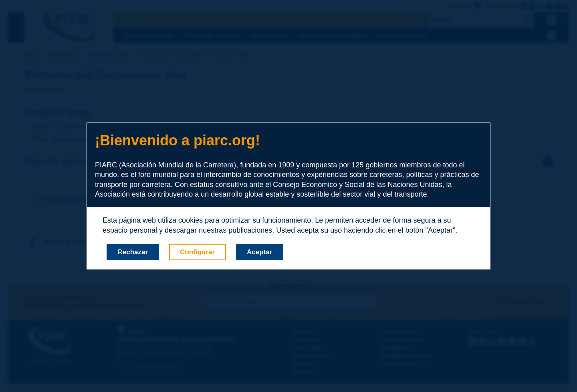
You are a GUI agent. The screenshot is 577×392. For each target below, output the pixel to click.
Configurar (197, 252)
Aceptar (259, 252)
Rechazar (133, 252)
